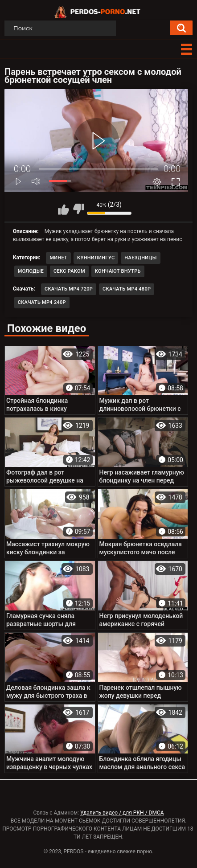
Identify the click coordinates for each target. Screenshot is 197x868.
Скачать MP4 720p (69, 289)
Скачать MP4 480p (127, 289)
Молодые (31, 271)
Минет (58, 258)
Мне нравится (64, 209)
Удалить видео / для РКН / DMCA (122, 813)
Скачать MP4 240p (42, 302)
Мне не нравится (78, 209)
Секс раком (69, 271)
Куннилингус (96, 258)
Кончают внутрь (118, 271)
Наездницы (140, 258)
